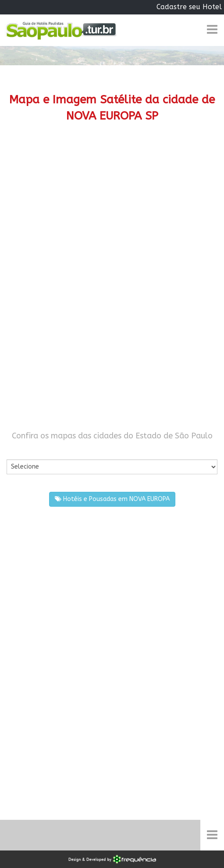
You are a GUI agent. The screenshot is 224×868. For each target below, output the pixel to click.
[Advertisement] (112, 207)
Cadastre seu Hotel (189, 7)
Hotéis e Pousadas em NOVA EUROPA (112, 499)
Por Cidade (22, 450)
